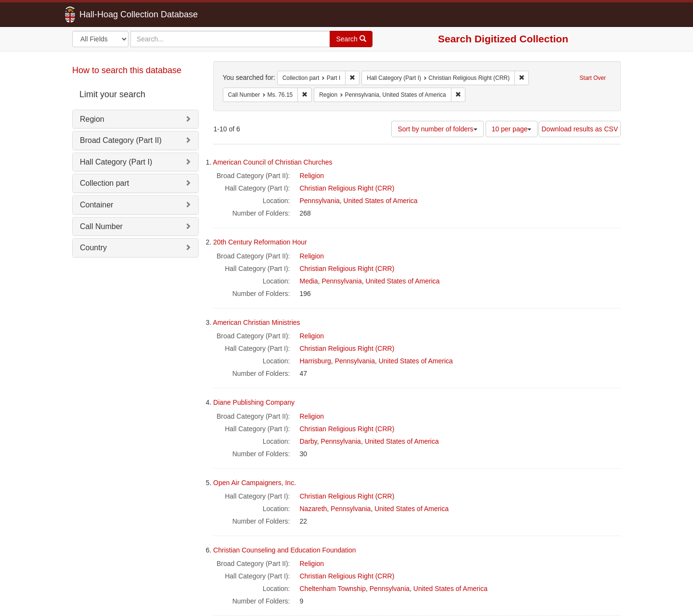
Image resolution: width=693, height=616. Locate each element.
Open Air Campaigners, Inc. (255, 483)
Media (309, 281)
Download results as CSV (580, 129)
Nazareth (314, 509)
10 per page (512, 129)
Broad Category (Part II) (121, 140)
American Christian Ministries (256, 322)
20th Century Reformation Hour (260, 242)
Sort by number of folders (437, 129)
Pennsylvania (320, 201)
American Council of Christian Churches (272, 162)
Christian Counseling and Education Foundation (285, 550)
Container (96, 205)
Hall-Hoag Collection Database (108, 14)
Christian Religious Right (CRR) (347, 188)
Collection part (104, 183)
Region (92, 119)
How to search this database (127, 70)
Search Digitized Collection (503, 39)
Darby (308, 441)
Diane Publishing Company (254, 402)
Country (93, 248)
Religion (312, 176)
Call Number (101, 226)
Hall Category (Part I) (116, 162)
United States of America (381, 201)
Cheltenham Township (333, 589)
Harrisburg (315, 361)
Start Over (593, 78)
